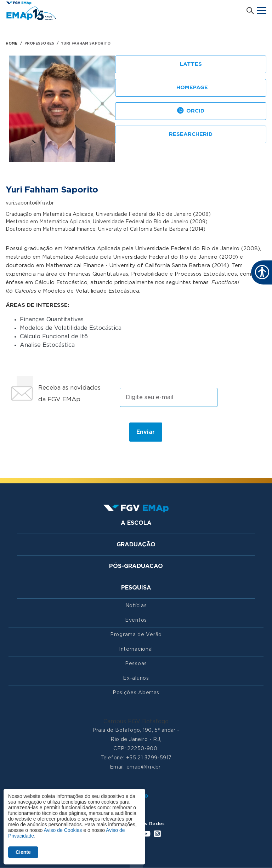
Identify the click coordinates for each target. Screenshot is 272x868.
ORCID (191, 111)
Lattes (191, 64)
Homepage (191, 88)
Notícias (136, 606)
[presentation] (65, 432)
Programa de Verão (136, 635)
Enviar (146, 432)
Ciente (23, 852)
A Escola (136, 523)
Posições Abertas (136, 693)
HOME (12, 44)
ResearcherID (191, 134)
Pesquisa (136, 588)
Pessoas (136, 664)
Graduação (136, 545)
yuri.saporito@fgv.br (30, 203)
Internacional (136, 649)
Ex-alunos (136, 678)
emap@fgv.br (144, 767)
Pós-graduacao (136, 566)
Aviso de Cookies (63, 830)
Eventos (136, 620)
